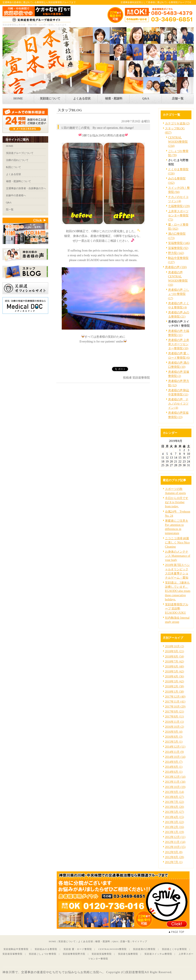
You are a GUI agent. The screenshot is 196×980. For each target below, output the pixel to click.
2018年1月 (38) (175, 692)
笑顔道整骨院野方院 (74, 954)
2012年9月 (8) (174, 852)
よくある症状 (86, 941)
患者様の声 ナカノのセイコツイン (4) (178, 404)
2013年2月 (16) (175, 827)
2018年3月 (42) (175, 681)
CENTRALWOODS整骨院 (113, 949)
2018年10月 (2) (175, 646)
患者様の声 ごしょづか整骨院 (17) (179, 294)
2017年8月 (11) (174, 716)
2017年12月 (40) (175, 697)
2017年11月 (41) (175, 702)
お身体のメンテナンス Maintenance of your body (178, 556)
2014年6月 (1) (174, 772)
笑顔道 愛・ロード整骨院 (78, 949)
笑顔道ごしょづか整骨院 (43, 954)
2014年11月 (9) (174, 752)
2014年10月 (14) (175, 757)
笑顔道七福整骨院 (128, 954)
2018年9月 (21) (175, 651)
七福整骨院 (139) (179, 206)
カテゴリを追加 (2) (177, 123)
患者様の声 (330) (176, 267)
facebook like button (140, 369)
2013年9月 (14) (175, 792)
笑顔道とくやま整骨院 (174, 949)
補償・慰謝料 (103, 941)
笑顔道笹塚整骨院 (12, 954)
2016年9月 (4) (174, 732)
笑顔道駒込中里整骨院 (16, 949)
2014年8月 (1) (174, 767)
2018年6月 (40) (175, 666)
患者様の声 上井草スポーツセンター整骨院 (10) (179, 344)
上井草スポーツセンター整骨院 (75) (178, 215)
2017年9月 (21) (175, 711)
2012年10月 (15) (175, 847)
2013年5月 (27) (175, 812)
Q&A (115, 941)
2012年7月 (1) (174, 862)
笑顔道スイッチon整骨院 (158, 954)
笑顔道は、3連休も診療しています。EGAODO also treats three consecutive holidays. (178, 591)
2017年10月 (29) (175, 706)
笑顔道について (67, 941)
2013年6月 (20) (175, 807)
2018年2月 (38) (175, 686)
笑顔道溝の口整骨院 (144, 949)
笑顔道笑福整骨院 (102, 954)
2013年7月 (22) (175, 802)
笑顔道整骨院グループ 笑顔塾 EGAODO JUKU (177, 608)
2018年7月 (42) (175, 661)
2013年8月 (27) (175, 797)
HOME (53, 941)
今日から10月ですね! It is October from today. (177, 502)
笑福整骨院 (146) (179, 243)
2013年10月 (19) (175, 787)
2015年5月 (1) (174, 742)
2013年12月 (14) (175, 777)
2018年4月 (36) (175, 676)
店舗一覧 (125, 941)
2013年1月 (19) (175, 832)
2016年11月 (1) (174, 722)
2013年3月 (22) (175, 822)
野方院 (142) (176, 253)
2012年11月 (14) (175, 842)
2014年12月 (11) (175, 747)
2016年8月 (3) (174, 737)
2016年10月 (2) (175, 727)
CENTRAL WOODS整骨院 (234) (178, 142)
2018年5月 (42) (175, 671)
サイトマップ (140, 941)
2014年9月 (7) (174, 762)
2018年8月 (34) (175, 656)
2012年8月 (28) (175, 857)
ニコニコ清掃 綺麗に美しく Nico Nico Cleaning (177, 542)
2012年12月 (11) (175, 837)
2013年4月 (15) (175, 817)
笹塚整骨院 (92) (178, 248)
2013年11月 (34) (175, 782)
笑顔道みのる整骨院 (46, 949)
